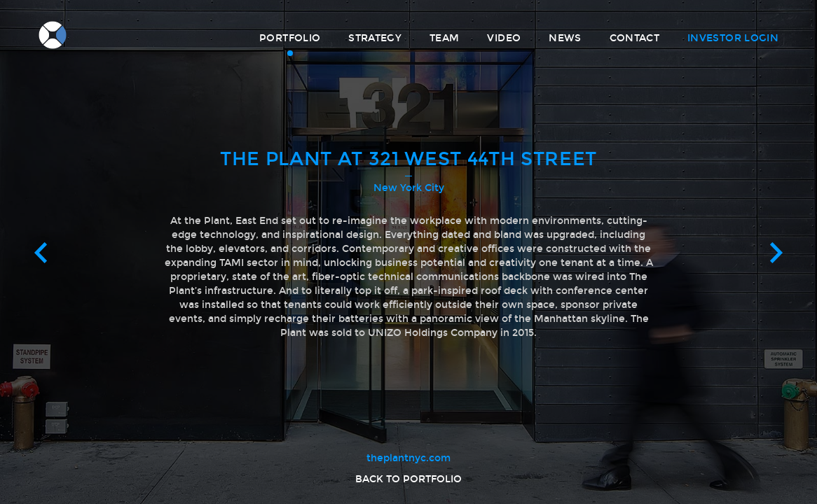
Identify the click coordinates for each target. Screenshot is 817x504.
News (565, 38)
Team (444, 38)
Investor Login (733, 38)
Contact (634, 38)
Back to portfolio (408, 479)
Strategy (375, 38)
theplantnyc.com (408, 458)
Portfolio (290, 38)
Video (504, 38)
